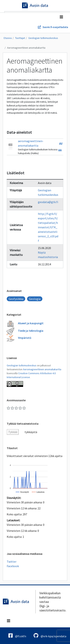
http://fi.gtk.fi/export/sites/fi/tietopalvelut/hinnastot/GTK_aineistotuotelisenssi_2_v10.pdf (48, 227)
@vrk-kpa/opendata (50, 635)
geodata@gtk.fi (48, 202)
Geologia (35, 299)
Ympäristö (25, 338)
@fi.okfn (17, 635)
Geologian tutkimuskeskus (43, 38)
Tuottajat (20, 38)
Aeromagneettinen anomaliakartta (26, 48)
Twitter (12, 562)
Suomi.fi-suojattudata (55, 27)
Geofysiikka (16, 299)
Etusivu (8, 38)
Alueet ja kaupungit (31, 323)
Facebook (13, 566)
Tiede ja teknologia (31, 331)
